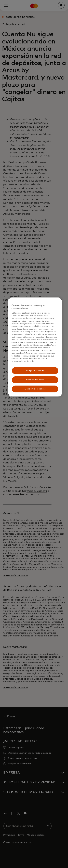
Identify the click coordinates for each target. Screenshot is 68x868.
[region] (35, 347)
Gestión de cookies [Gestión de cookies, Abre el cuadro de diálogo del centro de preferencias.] (35, 389)
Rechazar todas (35, 380)
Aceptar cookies (35, 371)
